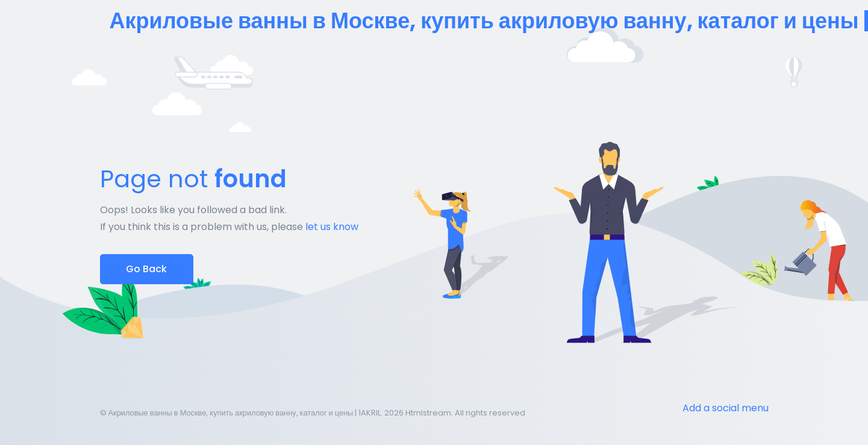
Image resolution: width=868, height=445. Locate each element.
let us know (332, 227)
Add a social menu (726, 408)
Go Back (146, 269)
